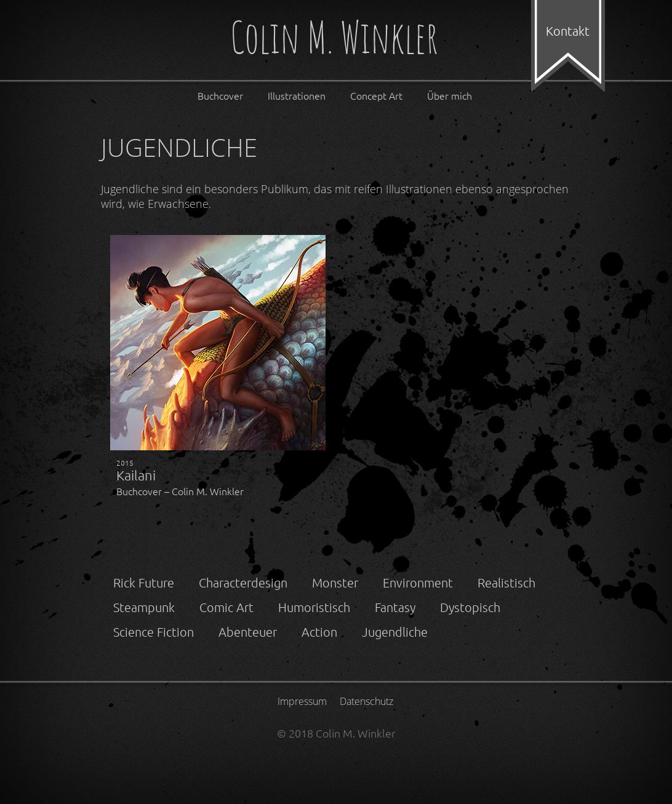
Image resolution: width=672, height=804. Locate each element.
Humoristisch (314, 607)
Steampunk (144, 607)
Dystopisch (470, 607)
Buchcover (220, 95)
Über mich (450, 95)
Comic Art (226, 607)
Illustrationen (297, 95)
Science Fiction (154, 632)
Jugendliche (395, 632)
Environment (418, 583)
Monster (335, 583)
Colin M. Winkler (334, 40)
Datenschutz (366, 701)
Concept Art (376, 95)
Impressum (302, 701)
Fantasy (395, 607)
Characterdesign (243, 583)
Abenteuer (248, 632)
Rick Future (144, 583)
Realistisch (506, 583)
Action (319, 632)
